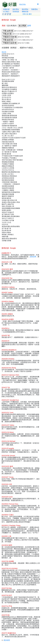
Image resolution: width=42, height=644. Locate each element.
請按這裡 (33, 257)
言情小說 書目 (27, 14)
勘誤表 (4, 52)
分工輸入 (6, 12)
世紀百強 (22, 4)
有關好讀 (6, 9)
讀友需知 (16, 9)
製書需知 (34, 9)
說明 (29, 26)
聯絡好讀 (25, 12)
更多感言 (7, 640)
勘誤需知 (25, 9)
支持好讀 (16, 12)
